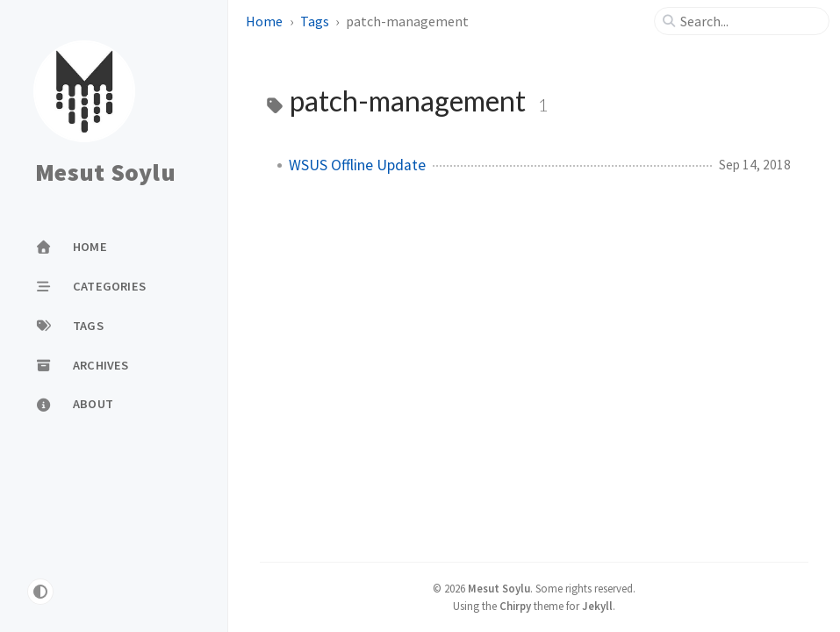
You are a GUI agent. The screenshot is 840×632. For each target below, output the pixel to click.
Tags (315, 21)
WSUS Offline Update (357, 165)
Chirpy (515, 606)
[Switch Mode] (40, 592)
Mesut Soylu (105, 173)
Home (264, 21)
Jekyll (597, 606)
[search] (749, 21)
